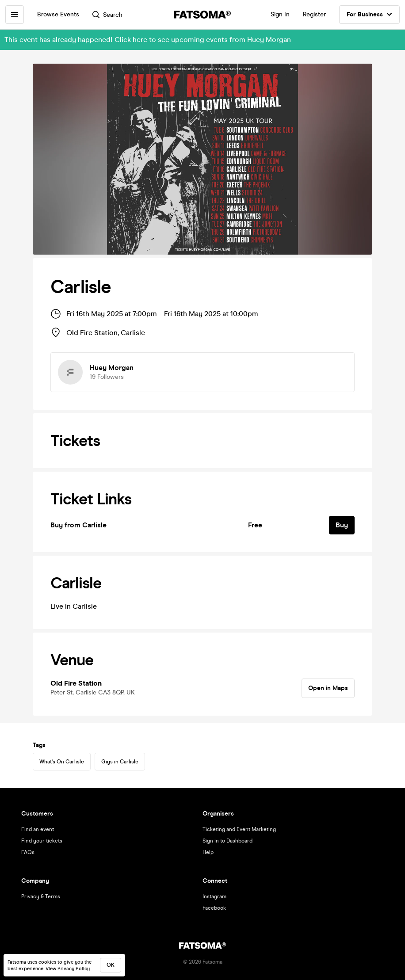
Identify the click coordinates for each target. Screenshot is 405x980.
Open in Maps (328, 688)
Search (107, 15)
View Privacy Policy (68, 969)
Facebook (214, 908)
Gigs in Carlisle (120, 762)
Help (208, 852)
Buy (342, 525)
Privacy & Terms (41, 896)
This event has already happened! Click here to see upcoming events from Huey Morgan (148, 40)
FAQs (28, 852)
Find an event (38, 829)
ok (111, 965)
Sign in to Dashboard (227, 841)
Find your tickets (42, 841)
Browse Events (58, 14)
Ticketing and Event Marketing (239, 829)
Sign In (280, 14)
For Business (369, 15)
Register (314, 14)
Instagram (214, 896)
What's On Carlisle (62, 762)
